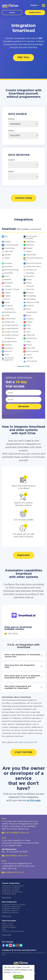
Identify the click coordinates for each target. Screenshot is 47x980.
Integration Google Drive (12, 892)
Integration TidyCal (10, 911)
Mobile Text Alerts (34, 267)
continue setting (23, 198)
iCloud (29, 355)
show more (7, 897)
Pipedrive (30, 293)
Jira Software (32, 361)
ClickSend (9, 283)
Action (11, 131)
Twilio (29, 329)
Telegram (30, 319)
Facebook (9, 306)
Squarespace (32, 312)
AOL (6, 236)
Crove (7, 299)
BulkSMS (8, 280)
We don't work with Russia (13, 931)
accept (18, 977)
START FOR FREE (23, 752)
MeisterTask (31, 255)
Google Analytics (12, 325)
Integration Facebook (11, 888)
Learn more (16, 972)
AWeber (8, 242)
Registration (35, 13)
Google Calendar (11, 332)
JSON (7, 355)
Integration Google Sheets (13, 886)
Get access (23, 406)
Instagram (9, 348)
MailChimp (30, 242)
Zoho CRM (31, 348)
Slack (28, 309)
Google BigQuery (12, 329)
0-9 (3, 955)
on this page (34, 801)
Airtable (8, 255)
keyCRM (30, 358)
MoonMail (30, 273)
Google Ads (9, 322)
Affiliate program (9, 927)
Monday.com (32, 270)
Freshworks (9, 309)
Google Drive (10, 338)
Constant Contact (12, 289)
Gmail (7, 316)
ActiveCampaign (11, 245)
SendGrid (30, 306)
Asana (7, 258)
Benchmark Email (12, 270)
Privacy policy (8, 925)
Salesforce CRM (33, 303)
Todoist (29, 322)
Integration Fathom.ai (11, 909)
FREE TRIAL (23, 58)
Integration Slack (9, 894)
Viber (28, 332)
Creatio (8, 296)
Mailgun (29, 248)
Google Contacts (12, 335)
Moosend (30, 276)
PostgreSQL (31, 296)
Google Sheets (11, 342)
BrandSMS (9, 273)
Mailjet (29, 252)
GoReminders (10, 319)
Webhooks (31, 335)
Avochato (9, 267)
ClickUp (8, 286)
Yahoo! (29, 345)
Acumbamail (10, 248)
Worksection (31, 338)
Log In (12, 13)
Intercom (8, 351)
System (11, 119)
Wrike (29, 342)
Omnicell (30, 286)
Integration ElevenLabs (11, 907)
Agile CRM (9, 252)
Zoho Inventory (33, 351)
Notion (29, 283)
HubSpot (8, 345)
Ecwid (7, 303)
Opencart (30, 289)
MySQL (29, 280)
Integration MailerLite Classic (14, 905)
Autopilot (8, 263)
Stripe (29, 316)
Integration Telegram (11, 890)
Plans (4, 929)
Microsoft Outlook (34, 263)
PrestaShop (31, 299)
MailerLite (30, 245)
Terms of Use (7, 923)
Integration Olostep (10, 913)
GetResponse (10, 312)
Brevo (7, 276)
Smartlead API (30, 742)
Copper (8, 293)
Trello (28, 325)
